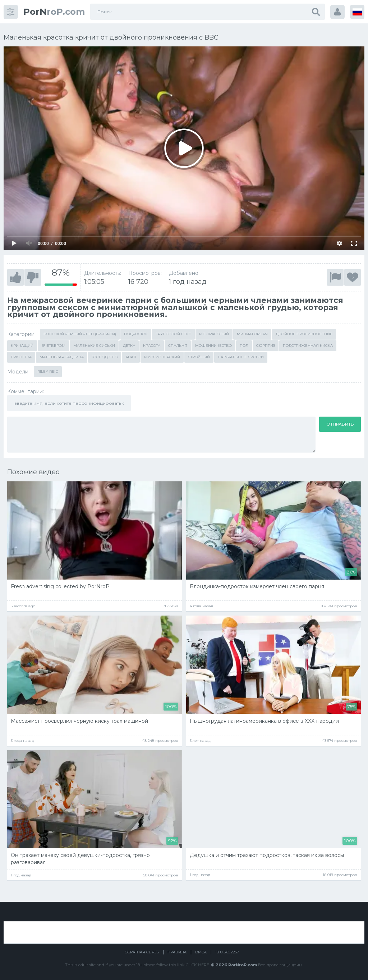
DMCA (201, 952)
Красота (152, 346)
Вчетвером (53, 346)
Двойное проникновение (304, 334)
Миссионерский (162, 357)
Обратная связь (142, 952)
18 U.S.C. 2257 (227, 952)
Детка (129, 346)
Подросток (136, 334)
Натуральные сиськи (241, 357)
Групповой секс (173, 334)
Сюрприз (266, 346)
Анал (131, 357)
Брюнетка (21, 357)
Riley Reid (48, 371)
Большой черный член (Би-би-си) (80, 334)
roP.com (54, 12)
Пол (244, 346)
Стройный (199, 357)
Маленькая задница (62, 357)
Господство (105, 357)
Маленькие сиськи (94, 346)
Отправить (340, 424)
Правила (177, 952)
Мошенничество (213, 346)
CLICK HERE (197, 965)
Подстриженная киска (308, 346)
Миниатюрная (252, 334)
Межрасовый (214, 334)
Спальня (178, 346)
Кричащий (22, 346)
